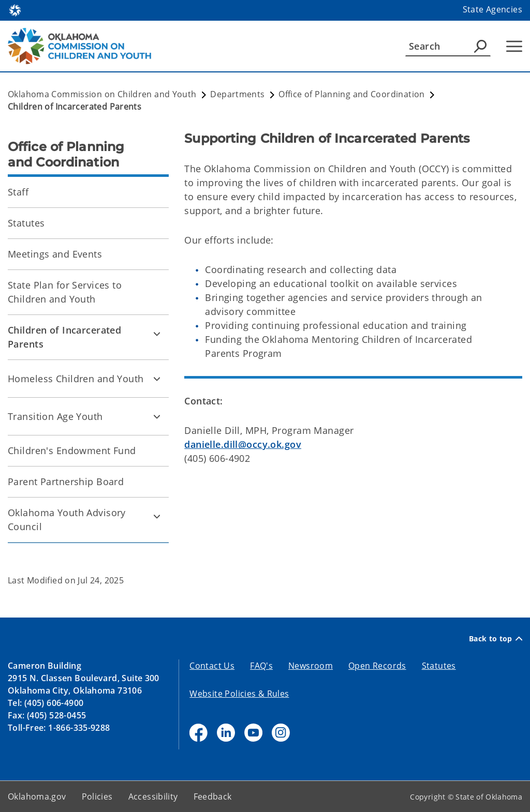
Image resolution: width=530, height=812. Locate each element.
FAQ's (261, 666)
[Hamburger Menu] (514, 46)
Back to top (496, 638)
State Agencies (492, 9)
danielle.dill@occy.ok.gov (243, 444)
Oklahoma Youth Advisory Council (67, 520)
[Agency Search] (480, 46)
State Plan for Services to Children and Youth (65, 292)
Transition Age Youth (55, 416)
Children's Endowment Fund (72, 450)
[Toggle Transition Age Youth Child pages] (157, 416)
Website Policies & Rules (239, 694)
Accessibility (153, 796)
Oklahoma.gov (37, 796)
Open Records (377, 666)
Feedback (213, 796)
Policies (97, 796)
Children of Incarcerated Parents (64, 337)
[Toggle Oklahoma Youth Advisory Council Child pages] (157, 516)
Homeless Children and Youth (76, 379)
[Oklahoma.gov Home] (15, 10)
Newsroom (311, 666)
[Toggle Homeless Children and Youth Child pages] (157, 379)
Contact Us (212, 666)
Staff (18, 192)
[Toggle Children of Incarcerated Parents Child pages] (157, 334)
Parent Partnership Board (66, 482)
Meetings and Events (55, 254)
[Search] (448, 46)
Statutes (26, 223)
